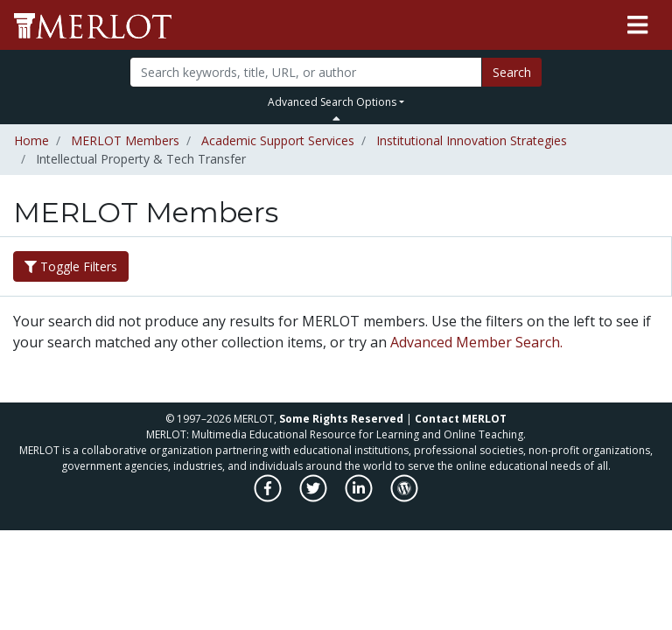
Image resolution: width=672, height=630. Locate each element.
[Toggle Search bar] (336, 118)
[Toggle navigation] (637, 25)
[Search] (305, 72)
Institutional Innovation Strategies (472, 140)
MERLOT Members (125, 140)
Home (31, 140)
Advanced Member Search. (476, 342)
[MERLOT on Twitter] (315, 497)
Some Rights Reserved (341, 419)
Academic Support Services (278, 140)
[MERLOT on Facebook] (269, 497)
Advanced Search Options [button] (332, 102)
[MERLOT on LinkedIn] (360, 497)
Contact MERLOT (461, 419)
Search (512, 72)
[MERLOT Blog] (404, 497)
